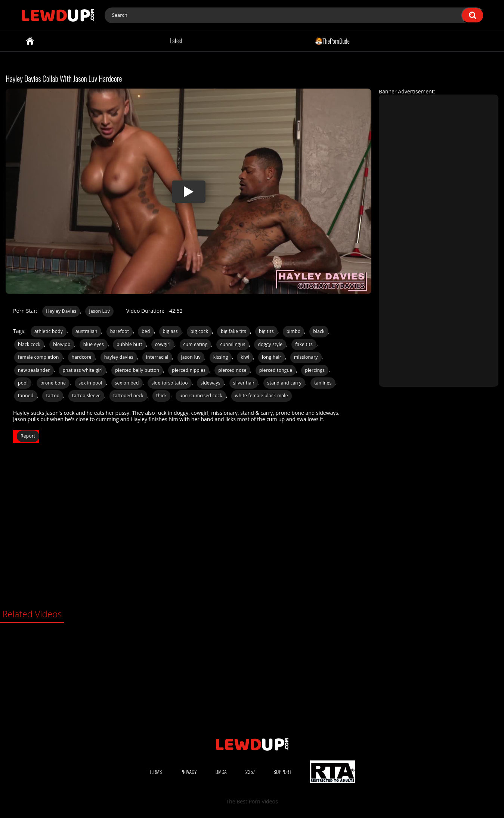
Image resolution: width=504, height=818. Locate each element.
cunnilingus (233, 344)
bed (146, 331)
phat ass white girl (82, 370)
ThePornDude (332, 41)
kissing (221, 357)
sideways (211, 383)
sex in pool (90, 383)
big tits (266, 331)
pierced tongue (276, 370)
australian (86, 331)
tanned (26, 396)
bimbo (294, 331)
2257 (250, 771)
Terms (155, 771)
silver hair (244, 383)
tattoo (53, 396)
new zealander (34, 370)
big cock (199, 331)
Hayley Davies (61, 311)
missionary (306, 357)
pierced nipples (189, 370)
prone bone (53, 383)
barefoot (120, 331)
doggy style (270, 344)
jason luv (191, 357)
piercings (315, 370)
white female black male (262, 396)
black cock (29, 344)
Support (282, 771)
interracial (157, 357)
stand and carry (284, 383)
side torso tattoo (169, 383)
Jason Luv (99, 311)
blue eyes (94, 344)
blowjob (62, 344)
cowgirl (163, 344)
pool (23, 383)
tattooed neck (128, 396)
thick (161, 396)
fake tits (304, 344)
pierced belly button (137, 370)
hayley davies (119, 357)
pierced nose (232, 370)
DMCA (221, 771)
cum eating (196, 344)
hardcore (82, 357)
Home (30, 41)
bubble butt (129, 344)
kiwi (245, 357)
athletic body (49, 331)
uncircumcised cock (201, 396)
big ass (170, 331)
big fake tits (234, 331)
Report (28, 436)
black (319, 331)
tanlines (323, 383)
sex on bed (127, 383)
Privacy (189, 771)
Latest (176, 41)
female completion (38, 357)
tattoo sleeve (86, 396)
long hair (272, 357)
